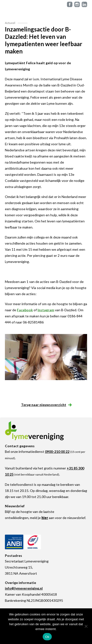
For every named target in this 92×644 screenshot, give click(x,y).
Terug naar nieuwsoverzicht (46, 405)
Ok (47, 637)
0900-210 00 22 (57, 452)
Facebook (25, 310)
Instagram (46, 310)
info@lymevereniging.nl (24, 588)
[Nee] (86, 626)
